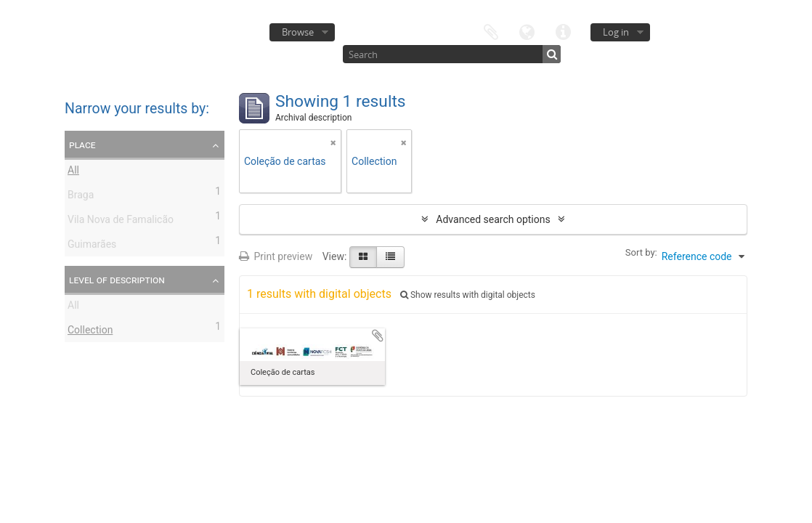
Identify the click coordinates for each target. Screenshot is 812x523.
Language (527, 31)
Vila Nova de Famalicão (121, 222)
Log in (616, 32)
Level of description (117, 280)
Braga (81, 197)
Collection (90, 332)
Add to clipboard (378, 336)
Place (82, 145)
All (73, 172)
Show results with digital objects (468, 295)
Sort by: (641, 252)
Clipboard (491, 31)
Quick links (564, 31)
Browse (298, 32)
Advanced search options (493, 219)
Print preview (276, 256)
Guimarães (92, 246)
